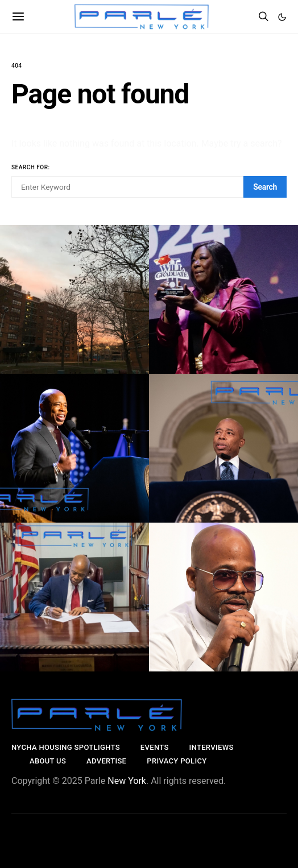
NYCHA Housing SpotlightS (66, 747)
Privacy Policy (177, 761)
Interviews (212, 747)
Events (155, 747)
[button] (282, 17)
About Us (48, 761)
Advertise (106, 761)
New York (127, 781)
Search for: (31, 167)
